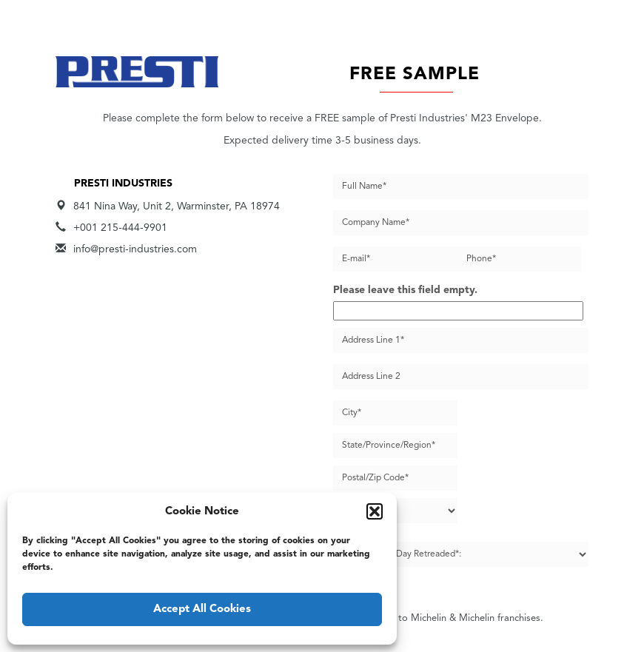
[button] (375, 511)
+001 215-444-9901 (120, 228)
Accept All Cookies (202, 609)
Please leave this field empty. (405, 290)
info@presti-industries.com (135, 249)
